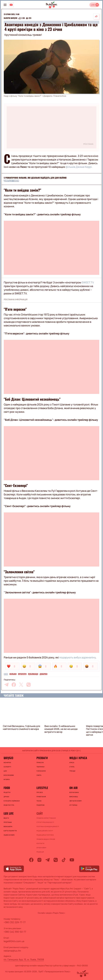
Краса (72, 762)
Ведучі (6, 818)
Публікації (33, 674)
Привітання (41, 797)
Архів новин (41, 848)
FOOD (7, 788)
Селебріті (7, 767)
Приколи (40, 762)
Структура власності (45, 822)
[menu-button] (5, 5)
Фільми (13, 674)
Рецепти (7, 792)
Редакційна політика (45, 835)
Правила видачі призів (46, 839)
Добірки (43, 674)
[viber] (29, 685)
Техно (39, 801)
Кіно (6, 674)
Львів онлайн (9, 835)
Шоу (5, 771)
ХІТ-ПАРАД (73, 805)
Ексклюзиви (9, 775)
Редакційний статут (45, 831)
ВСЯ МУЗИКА (74, 792)
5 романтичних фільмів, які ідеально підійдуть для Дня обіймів (35, 178)
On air (74, 788)
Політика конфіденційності (48, 826)
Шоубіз (8, 758)
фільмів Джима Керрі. (79, 167)
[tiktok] (64, 860)
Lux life (9, 813)
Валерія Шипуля (11, 18)
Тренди (72, 771)
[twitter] (21, 685)
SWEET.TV (88, 283)
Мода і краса (78, 758)
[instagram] (39, 860)
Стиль (72, 767)
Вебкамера (8, 826)
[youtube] (72, 860)
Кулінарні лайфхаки (12, 801)
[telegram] (6, 685)
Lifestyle (42, 788)
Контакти (40, 843)
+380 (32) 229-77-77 (15, 922)
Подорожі (41, 805)
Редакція (40, 852)
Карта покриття (10, 831)
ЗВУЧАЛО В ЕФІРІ (76, 801)
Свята (39, 775)
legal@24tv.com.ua (14, 941)
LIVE (93, 5)
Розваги (42, 758)
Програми (8, 822)
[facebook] (14, 685)
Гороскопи (41, 771)
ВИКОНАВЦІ (74, 797)
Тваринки (40, 767)
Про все (40, 792)
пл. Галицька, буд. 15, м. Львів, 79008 (24, 959)
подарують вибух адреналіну (77, 658)
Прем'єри (22, 674)
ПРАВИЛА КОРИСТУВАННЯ (46, 818)
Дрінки (6, 797)
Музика (7, 779)
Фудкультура (9, 805)
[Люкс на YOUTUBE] (11, 5)
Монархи (7, 762)
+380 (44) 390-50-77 (15, 932)
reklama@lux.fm (12, 951)
